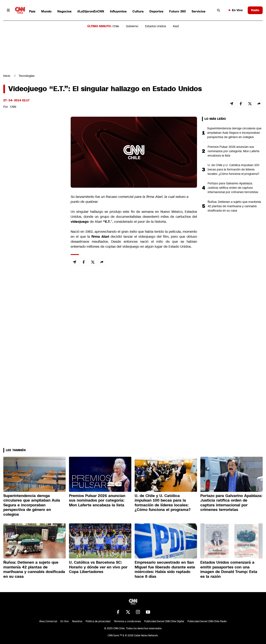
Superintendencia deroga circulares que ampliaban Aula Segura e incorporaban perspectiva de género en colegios (234, 133)
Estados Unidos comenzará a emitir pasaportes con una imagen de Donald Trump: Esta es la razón (229, 569)
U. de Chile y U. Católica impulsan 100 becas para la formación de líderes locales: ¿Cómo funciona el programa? (233, 169)
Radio (255, 10)
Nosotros (77, 621)
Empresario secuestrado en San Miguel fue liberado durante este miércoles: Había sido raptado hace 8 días (165, 569)
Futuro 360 (177, 11)
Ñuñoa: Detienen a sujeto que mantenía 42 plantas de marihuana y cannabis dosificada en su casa (234, 206)
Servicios (198, 11)
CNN (13, 107)
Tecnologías (27, 76)
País (32, 11)
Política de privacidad (98, 621)
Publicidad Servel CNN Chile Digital (164, 621)
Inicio (7, 76)
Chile (116, 26)
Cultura (138, 11)
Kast (176, 26)
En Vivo (236, 10)
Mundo (46, 11)
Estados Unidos (156, 26)
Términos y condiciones (127, 621)
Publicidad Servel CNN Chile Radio (207, 621)
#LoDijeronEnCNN (91, 11)
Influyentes (118, 11)
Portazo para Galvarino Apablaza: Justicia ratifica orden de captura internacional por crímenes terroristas (233, 188)
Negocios (64, 11)
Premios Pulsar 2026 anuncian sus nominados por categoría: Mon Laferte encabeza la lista (233, 151)
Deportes (156, 11)
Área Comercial (48, 621)
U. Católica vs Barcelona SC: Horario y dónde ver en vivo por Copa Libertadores (98, 567)
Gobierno (132, 26)
